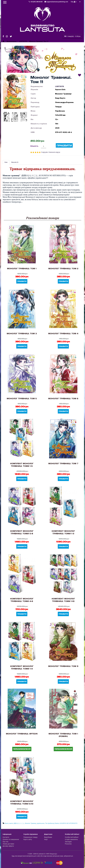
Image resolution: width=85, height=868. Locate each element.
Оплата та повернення (11, 839)
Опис (6, 162)
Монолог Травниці (31, 823)
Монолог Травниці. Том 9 (63, 666)
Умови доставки (8, 844)
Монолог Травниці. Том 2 (63, 268)
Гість (74, 2)
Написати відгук (54, 152)
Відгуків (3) (15, 162)
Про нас (6, 842)
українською (41, 823)
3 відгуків (44, 152)
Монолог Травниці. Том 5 (22, 398)
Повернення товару (30, 837)
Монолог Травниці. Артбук (22, 734)
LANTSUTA (23, 41)
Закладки (68, 842)
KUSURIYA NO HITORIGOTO (69, 823)
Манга (7, 823)
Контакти (6, 837)
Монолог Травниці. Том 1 (22, 268)
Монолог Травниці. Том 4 (63, 333)
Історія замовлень (71, 839)
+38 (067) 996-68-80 (36, 2)
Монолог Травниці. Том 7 (63, 463)
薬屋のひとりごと (19, 823)
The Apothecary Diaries (52, 823)
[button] (15, 91)
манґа (11, 823)
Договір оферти (8, 846)
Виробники (48, 837)
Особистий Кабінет (72, 837)
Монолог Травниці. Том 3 (22, 333)
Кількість (34, 146)
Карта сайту (28, 839)
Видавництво (12, 41)
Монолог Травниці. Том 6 (63, 398)
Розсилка (68, 844)
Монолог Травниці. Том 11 (39, 41)
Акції (46, 839)
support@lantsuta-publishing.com (56, 2)
